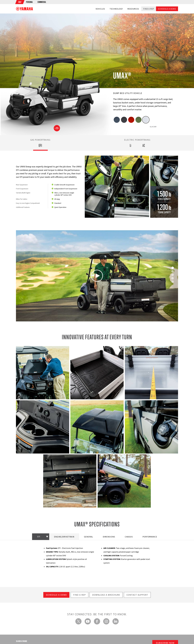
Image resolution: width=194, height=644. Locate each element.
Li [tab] (131, 146)
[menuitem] (20, 2)
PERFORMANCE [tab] (150, 537)
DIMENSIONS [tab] (109, 537)
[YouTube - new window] (88, 621)
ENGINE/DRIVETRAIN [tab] (64, 537)
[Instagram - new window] (106, 621)
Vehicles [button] (100, 9)
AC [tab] (144, 146)
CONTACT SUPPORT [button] (137, 594)
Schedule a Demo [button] (167, 9)
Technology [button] (116, 9)
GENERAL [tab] (89, 537)
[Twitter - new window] (78, 621)
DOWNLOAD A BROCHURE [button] (106, 594)
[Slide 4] (173, 282)
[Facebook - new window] (97, 621)
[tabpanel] (97, 187)
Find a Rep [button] (149, 9)
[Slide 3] (173, 278)
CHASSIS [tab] (129, 537)
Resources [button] (133, 9)
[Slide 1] (173, 271)
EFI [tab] (40, 146)
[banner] (24, 9)
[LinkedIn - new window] (116, 621)
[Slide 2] (173, 275)
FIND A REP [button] (79, 594)
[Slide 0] (173, 268)
